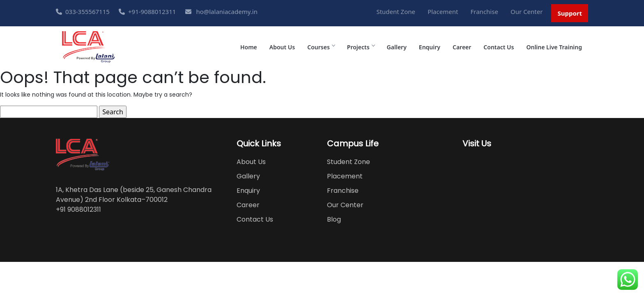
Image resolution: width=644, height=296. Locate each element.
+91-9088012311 (147, 12)
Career (462, 47)
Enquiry (430, 47)
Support (570, 13)
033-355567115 (83, 12)
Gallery (397, 47)
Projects (361, 47)
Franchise (484, 12)
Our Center (527, 12)
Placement (443, 12)
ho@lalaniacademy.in (221, 12)
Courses (321, 47)
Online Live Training (554, 47)
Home (249, 47)
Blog (334, 219)
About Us (282, 47)
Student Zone (396, 12)
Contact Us (499, 47)
